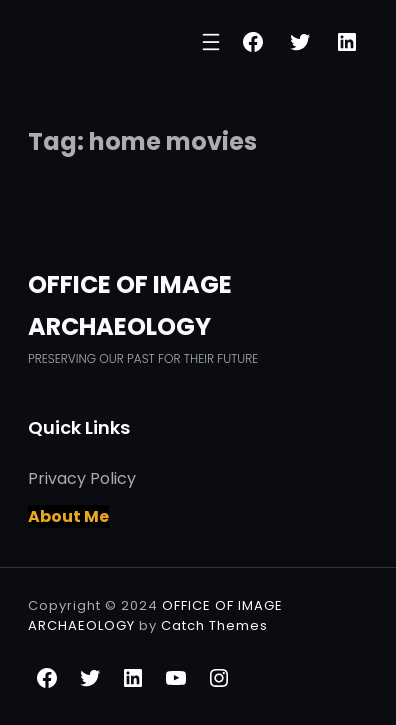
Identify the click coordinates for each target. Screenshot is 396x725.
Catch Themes (214, 625)
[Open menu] (211, 42)
